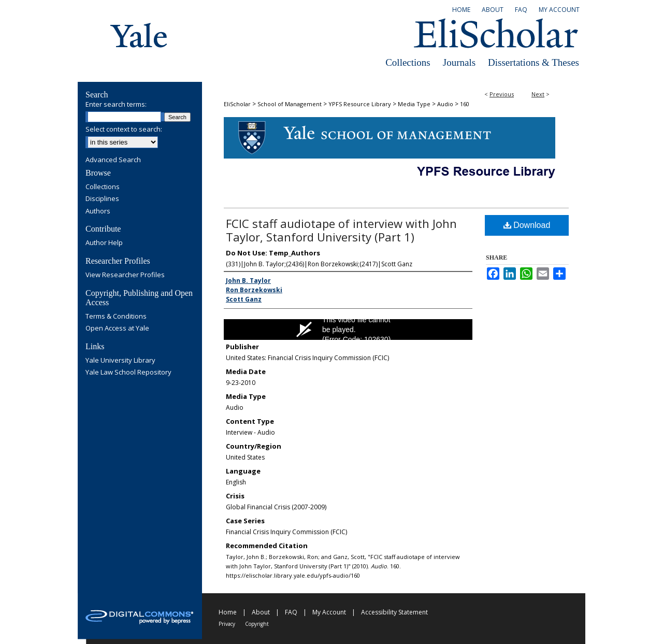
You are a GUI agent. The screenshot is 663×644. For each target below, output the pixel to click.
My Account (329, 612)
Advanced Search (113, 160)
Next (538, 94)
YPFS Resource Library (360, 104)
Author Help (104, 243)
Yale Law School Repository (128, 373)
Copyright (257, 624)
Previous (502, 94)
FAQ (291, 612)
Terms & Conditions (116, 317)
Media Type (414, 104)
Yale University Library (120, 361)
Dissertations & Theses (534, 62)
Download (527, 225)
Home (228, 612)
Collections (408, 62)
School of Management (290, 104)
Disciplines (102, 199)
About (261, 612)
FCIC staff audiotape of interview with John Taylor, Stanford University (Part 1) (341, 230)
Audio (445, 104)
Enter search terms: (116, 104)
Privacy (227, 624)
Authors (98, 211)
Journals (459, 62)
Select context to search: (124, 129)
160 (465, 104)
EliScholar (237, 104)
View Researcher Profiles (125, 275)
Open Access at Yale (117, 328)
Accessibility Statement (394, 612)
